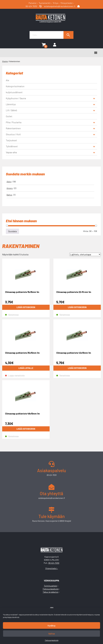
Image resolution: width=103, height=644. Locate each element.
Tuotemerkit (45, 3)
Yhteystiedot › (52, 568)
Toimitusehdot (51, 586)
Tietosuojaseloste (52, 640)
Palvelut (33, 3)
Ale (8, 80)
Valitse (52, 634)
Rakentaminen (13, 128)
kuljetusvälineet (14, 92)
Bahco (9, 195)
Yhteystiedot (67, 3)
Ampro (10, 188)
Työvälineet (12, 146)
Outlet (9, 116)
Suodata (12, 231)
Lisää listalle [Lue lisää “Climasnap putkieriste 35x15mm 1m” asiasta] (26, 368)
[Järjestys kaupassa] (85, 254)
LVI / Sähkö (11, 110)
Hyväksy (51, 626)
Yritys (56, 3)
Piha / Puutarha (14, 122)
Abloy (9, 182)
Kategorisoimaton (15, 86)
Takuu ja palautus (51, 592)
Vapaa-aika (11, 152)
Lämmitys (11, 104)
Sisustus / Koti (13, 134)
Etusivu (5, 61)
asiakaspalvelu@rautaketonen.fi (60, 6)
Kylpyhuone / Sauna (16, 98)
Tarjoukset (11, 140)
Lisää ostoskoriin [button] (26, 307)
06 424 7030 (32, 6)
